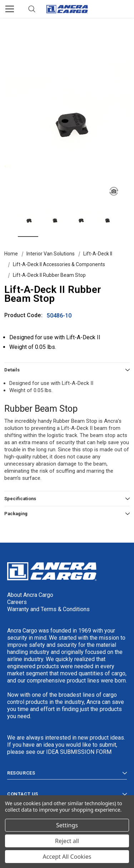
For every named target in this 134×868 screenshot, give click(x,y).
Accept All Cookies (67, 857)
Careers (17, 602)
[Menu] (10, 9)
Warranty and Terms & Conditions (48, 609)
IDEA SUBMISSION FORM (79, 752)
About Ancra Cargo (30, 595)
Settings (67, 825)
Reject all (67, 841)
